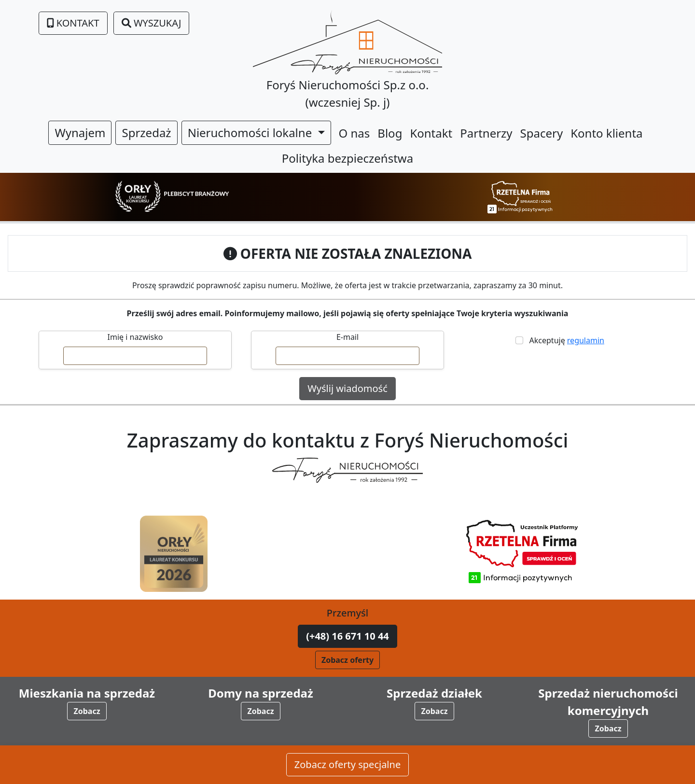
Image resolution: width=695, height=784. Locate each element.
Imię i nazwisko (135, 337)
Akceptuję (565, 340)
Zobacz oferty (347, 660)
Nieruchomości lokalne (251, 133)
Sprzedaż (146, 133)
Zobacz (87, 711)
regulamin (586, 340)
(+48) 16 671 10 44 (347, 636)
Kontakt (73, 23)
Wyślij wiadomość (347, 388)
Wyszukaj (152, 23)
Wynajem (80, 133)
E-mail (347, 337)
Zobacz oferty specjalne (347, 764)
